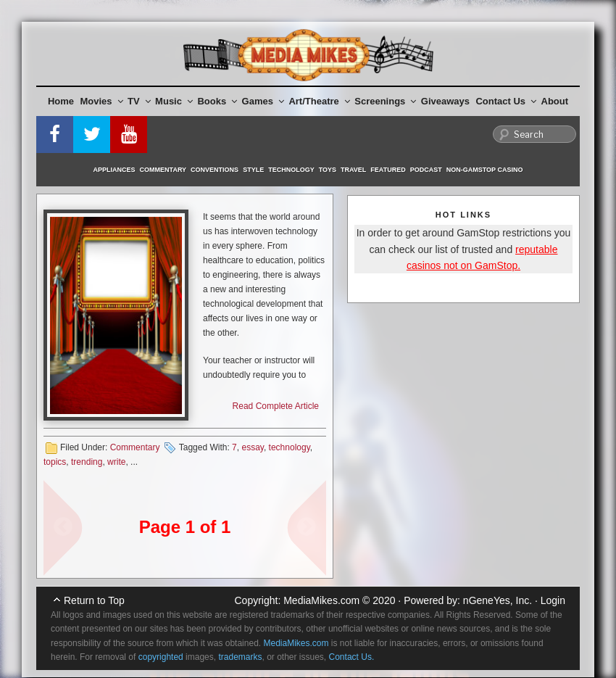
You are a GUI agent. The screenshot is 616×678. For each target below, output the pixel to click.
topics (55, 462)
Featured (388, 170)
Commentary (163, 170)
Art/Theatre (319, 101)
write (116, 462)
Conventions (215, 170)
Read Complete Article (276, 406)
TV (139, 101)
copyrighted (161, 657)
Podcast (426, 170)
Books (217, 101)
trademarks (240, 657)
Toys (328, 170)
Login (553, 600)
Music (174, 101)
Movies (102, 101)
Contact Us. (352, 657)
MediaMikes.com (321, 600)
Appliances (115, 170)
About (555, 101)
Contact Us (506, 101)
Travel (353, 170)
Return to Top (94, 600)
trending (87, 462)
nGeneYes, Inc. (498, 600)
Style (253, 170)
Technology (291, 170)
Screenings (385, 101)
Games (263, 101)
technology (290, 447)
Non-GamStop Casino (485, 170)
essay (252, 447)
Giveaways (445, 101)
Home (61, 101)
